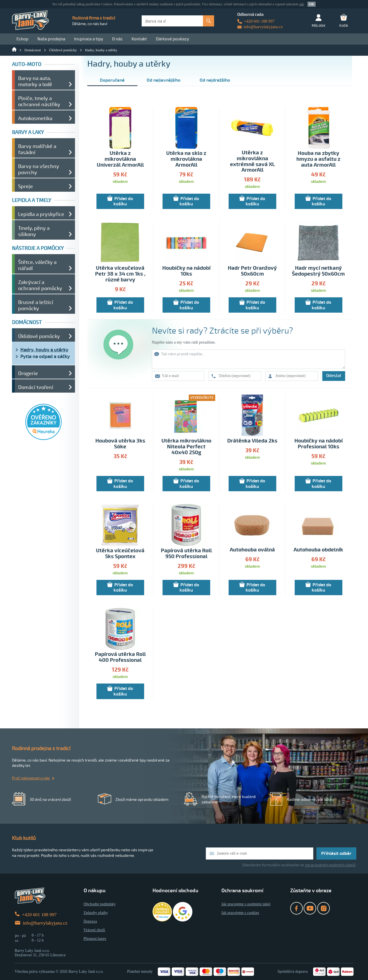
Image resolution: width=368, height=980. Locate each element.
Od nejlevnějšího (164, 80)
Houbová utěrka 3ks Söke (120, 444)
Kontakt (139, 39)
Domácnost (33, 50)
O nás (117, 39)
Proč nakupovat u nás (31, 778)
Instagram (324, 908)
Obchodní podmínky (100, 904)
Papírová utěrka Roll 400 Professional (120, 657)
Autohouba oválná (252, 550)
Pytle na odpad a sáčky (45, 357)
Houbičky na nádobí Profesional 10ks (319, 444)
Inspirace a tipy (89, 39)
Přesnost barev (95, 939)
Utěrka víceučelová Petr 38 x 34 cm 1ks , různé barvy (120, 274)
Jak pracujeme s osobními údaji (246, 904)
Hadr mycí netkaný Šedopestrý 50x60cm (318, 271)
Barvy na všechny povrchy (39, 169)
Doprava (90, 921)
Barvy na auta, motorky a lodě (35, 81)
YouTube (310, 908)
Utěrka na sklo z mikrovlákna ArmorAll (186, 159)
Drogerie (28, 373)
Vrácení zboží (94, 930)
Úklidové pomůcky (63, 50)
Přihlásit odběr (336, 853)
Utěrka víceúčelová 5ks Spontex (120, 554)
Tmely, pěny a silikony (34, 231)
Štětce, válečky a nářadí (37, 265)
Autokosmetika (35, 118)
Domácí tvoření (36, 387)
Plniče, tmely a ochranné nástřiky (39, 101)
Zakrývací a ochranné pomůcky (40, 285)
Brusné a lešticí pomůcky (36, 305)
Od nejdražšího (215, 80)
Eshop (22, 39)
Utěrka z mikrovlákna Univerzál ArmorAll (120, 159)
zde (302, 4)
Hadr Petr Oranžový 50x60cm (252, 271)
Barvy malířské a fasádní (37, 149)
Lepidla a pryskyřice (41, 214)
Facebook (296, 908)
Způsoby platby (96, 913)
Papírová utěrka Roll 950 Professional (186, 554)
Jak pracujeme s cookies (240, 913)
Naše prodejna (51, 39)
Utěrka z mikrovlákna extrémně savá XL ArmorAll (252, 162)
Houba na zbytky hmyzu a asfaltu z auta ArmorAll (318, 159)
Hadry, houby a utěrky (101, 50)
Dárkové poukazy (172, 39)
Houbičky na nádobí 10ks (186, 271)
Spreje (26, 186)
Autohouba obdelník (318, 550)
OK (312, 4)
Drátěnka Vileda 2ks (252, 441)
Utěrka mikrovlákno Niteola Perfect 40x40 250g (186, 447)
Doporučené (112, 80)
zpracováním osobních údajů (330, 865)
